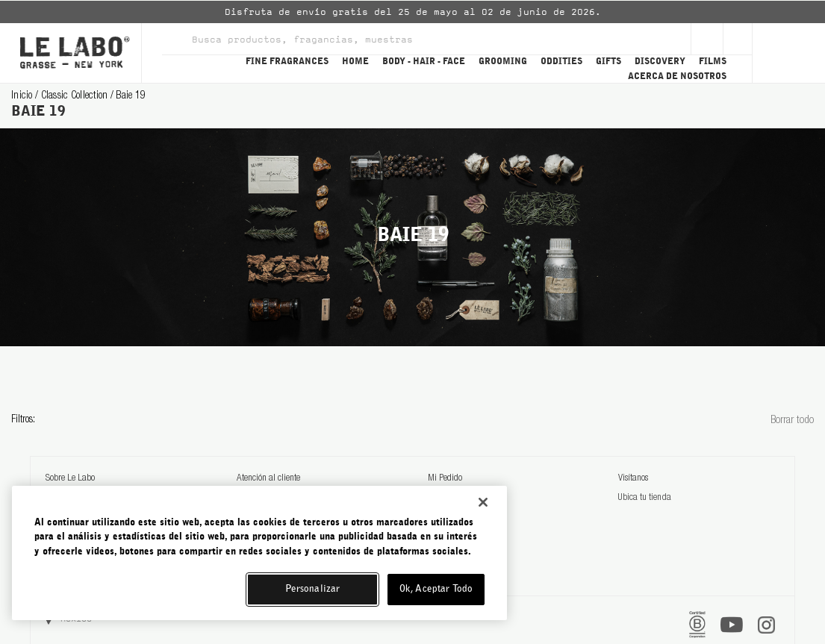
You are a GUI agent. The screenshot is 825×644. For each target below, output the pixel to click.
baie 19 (131, 96)
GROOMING (503, 61)
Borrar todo (792, 421)
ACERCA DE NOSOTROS (677, 76)
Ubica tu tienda (644, 498)
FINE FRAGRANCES (287, 61)
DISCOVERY (660, 61)
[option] (412, 12)
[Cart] (788, 53)
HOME (355, 61)
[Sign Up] (707, 39)
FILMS (713, 61)
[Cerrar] (483, 502)
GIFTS (608, 61)
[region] (259, 553)
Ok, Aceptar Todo (436, 589)
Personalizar (313, 589)
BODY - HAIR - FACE (424, 61)
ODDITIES (561, 61)
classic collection (76, 96)
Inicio (23, 96)
